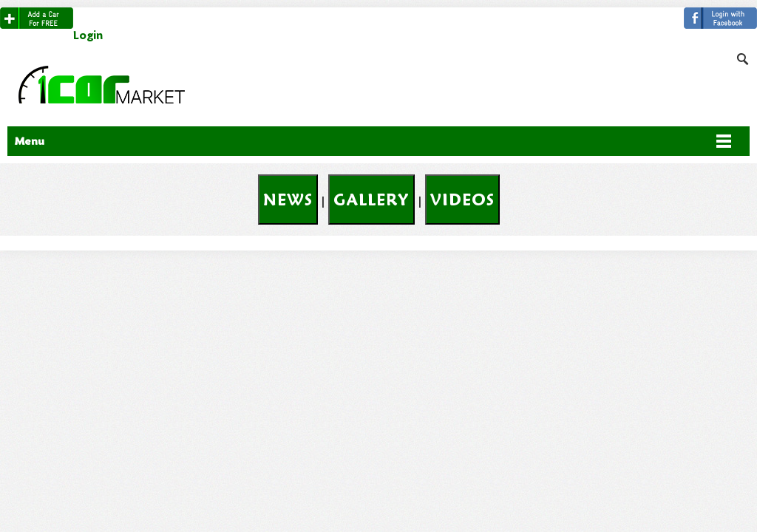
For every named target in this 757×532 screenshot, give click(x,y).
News (288, 199)
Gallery (371, 199)
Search (744, 15)
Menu (30, 141)
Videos (462, 199)
